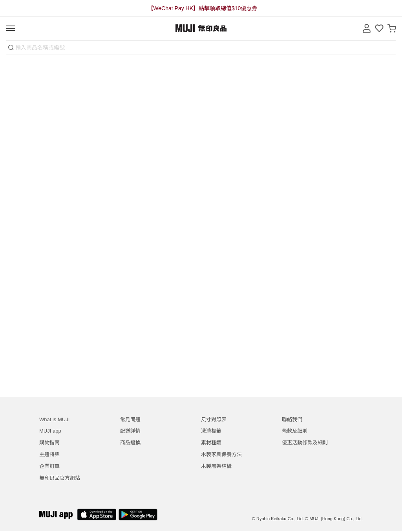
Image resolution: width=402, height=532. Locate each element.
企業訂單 (49, 466)
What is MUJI (54, 419)
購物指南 (49, 443)
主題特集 (49, 454)
